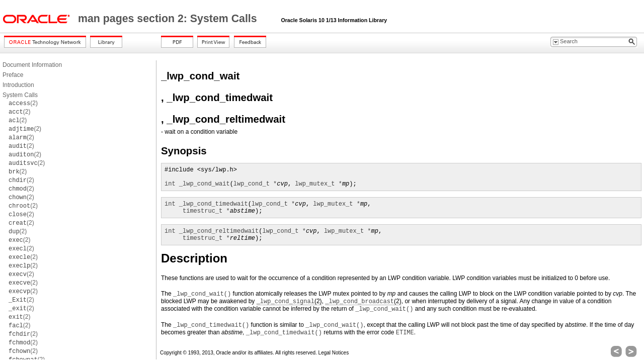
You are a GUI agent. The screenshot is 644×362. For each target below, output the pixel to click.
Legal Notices (334, 353)
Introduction (18, 85)
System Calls (20, 95)
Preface (13, 75)
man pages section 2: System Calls (169, 19)
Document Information (32, 65)
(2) (23, 103)
